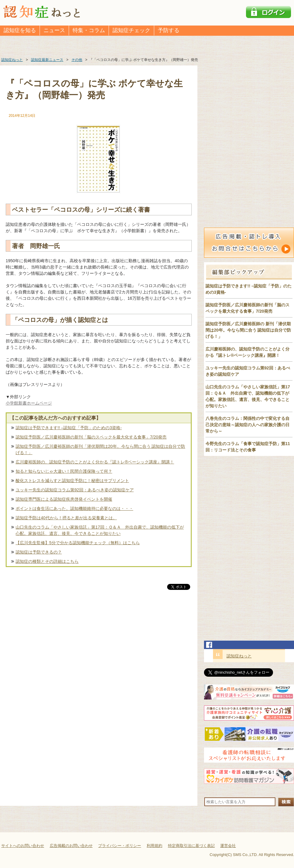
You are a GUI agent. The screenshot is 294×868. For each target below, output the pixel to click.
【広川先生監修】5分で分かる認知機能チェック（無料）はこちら (78, 543)
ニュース (54, 30)
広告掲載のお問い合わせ (71, 846)
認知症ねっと (239, 656)
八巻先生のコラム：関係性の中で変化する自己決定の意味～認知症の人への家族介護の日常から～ (247, 425)
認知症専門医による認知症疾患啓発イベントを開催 (64, 499)
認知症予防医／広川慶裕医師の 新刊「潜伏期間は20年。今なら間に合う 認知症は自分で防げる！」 (248, 330)
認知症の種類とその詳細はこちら (47, 561)
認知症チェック (131, 30)
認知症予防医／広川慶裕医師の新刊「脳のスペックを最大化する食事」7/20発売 (91, 437)
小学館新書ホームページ (29, 403)
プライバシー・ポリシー (120, 846)
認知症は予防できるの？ (39, 552)
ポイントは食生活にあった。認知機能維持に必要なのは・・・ (74, 508)
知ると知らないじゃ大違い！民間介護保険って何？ (64, 471)
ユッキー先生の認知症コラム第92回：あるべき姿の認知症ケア (75, 490)
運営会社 (228, 846)
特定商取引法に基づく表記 (191, 846)
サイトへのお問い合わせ (23, 846)
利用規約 (154, 846)
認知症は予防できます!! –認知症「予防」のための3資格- (69, 428)
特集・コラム (89, 30)
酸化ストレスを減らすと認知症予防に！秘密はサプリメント (72, 481)
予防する (169, 30)
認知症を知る (20, 30)
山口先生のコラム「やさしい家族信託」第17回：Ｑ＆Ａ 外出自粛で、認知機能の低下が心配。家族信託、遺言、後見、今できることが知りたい (100, 530)
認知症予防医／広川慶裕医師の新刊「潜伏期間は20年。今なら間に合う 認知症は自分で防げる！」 (100, 449)
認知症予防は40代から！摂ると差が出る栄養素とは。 (66, 518)
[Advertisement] (99, 654)
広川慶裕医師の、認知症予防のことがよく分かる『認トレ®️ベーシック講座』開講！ (95, 462)
